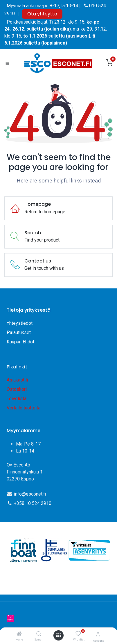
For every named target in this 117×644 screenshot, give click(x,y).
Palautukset (19, 332)
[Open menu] (59, 635)
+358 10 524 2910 (33, 503)
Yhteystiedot (20, 323)
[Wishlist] (78, 634)
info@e (21, 494)
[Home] (19, 634)
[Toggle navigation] (7, 63)
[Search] (39, 634)
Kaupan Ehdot (20, 342)
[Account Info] (98, 634)
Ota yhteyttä (42, 14)
